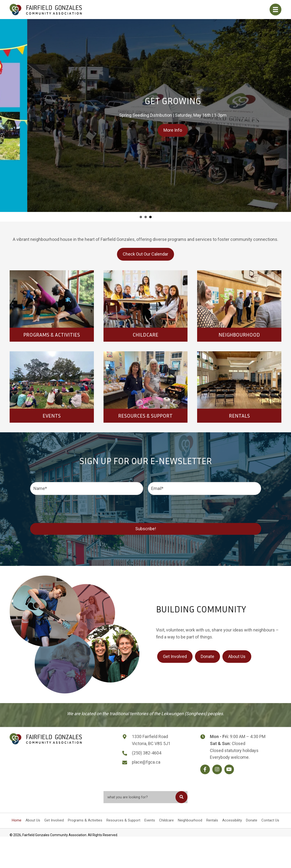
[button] (205, 769)
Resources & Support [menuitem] (123, 820)
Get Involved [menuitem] (54, 820)
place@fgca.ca (146, 762)
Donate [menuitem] (252, 820)
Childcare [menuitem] (166, 820)
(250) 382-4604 (147, 753)
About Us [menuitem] (33, 820)
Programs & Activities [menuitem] (85, 820)
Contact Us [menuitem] (270, 820)
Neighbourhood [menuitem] (190, 820)
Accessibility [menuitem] (232, 820)
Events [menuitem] (150, 820)
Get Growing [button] (150, 217)
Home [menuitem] (17, 820)
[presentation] (67, 508)
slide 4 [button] (146, 217)
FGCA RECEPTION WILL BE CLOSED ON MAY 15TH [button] (141, 217)
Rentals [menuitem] (212, 820)
